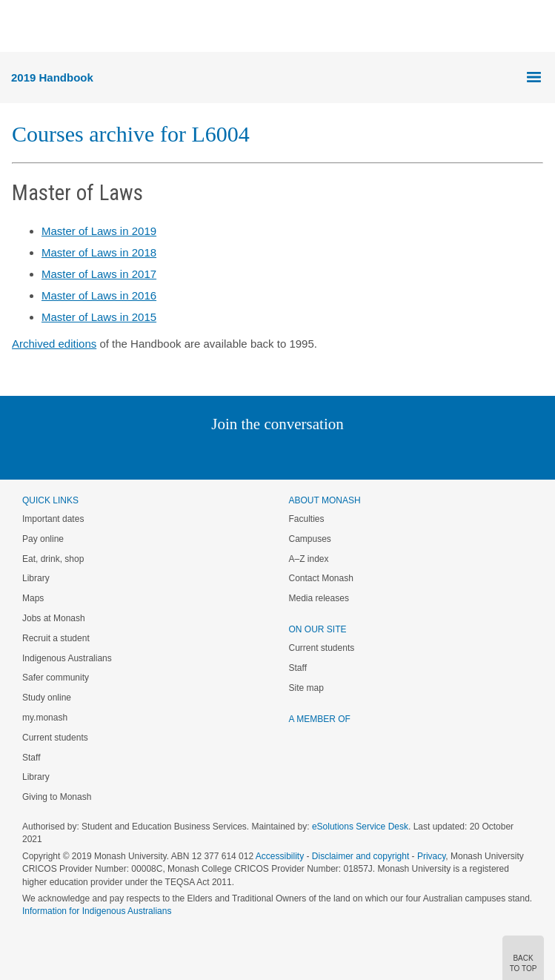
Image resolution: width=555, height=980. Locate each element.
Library (36, 578)
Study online (47, 698)
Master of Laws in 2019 (99, 231)
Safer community (56, 678)
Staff (31, 758)
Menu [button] (19, 27)
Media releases (319, 598)
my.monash (45, 718)
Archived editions (54, 344)
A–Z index (309, 559)
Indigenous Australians (67, 658)
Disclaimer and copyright (360, 856)
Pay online (43, 539)
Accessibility (280, 856)
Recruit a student (56, 638)
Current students (55, 738)
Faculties (307, 519)
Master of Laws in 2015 (99, 317)
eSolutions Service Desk (360, 827)
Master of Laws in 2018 (99, 252)
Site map (306, 688)
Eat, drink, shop (53, 559)
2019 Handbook (52, 77)
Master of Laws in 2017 (99, 274)
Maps (33, 598)
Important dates (53, 519)
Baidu (380, 454)
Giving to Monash (57, 797)
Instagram (173, 454)
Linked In (203, 454)
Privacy (431, 856)
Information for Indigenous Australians (97, 911)
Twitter (234, 454)
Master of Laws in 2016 (99, 295)
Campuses (310, 539)
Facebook (263, 454)
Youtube (349, 454)
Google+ (289, 454)
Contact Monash (321, 578)
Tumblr (319, 454)
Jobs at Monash (54, 618)
